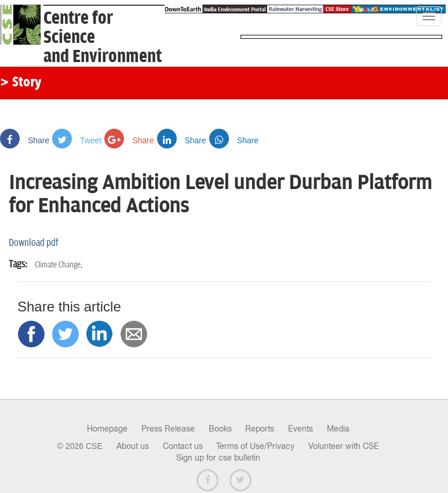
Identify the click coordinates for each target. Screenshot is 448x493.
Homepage (107, 429)
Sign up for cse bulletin (218, 458)
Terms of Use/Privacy (255, 446)
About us (133, 446)
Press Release (168, 429)
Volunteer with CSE (344, 446)
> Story (21, 83)
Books (220, 429)
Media (338, 429)
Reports (260, 429)
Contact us (183, 446)
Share (25, 140)
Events (301, 429)
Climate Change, (59, 265)
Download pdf (34, 243)
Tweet (77, 140)
